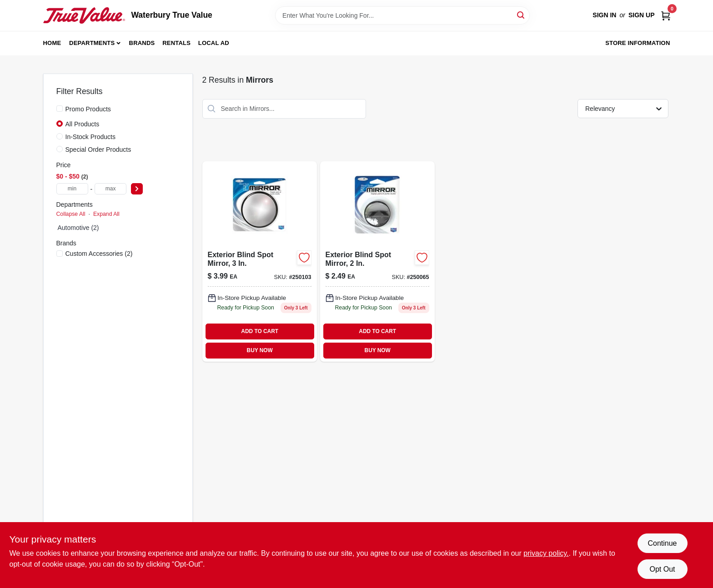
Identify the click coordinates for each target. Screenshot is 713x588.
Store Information (638, 43)
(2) (99, 254)
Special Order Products (98, 149)
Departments (92, 43)
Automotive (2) (78, 228)
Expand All (106, 214)
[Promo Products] (60, 109)
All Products (83, 124)
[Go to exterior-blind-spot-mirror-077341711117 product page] (377, 262)
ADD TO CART (260, 331)
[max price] (110, 189)
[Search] (521, 15)
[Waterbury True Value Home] (84, 15)
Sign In (604, 15)
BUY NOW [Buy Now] (260, 350)
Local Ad (214, 43)
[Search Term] (402, 15)
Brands (142, 43)
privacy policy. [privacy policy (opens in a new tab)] (546, 553)
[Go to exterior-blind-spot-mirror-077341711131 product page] (260, 262)
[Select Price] (137, 189)
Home (52, 43)
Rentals (176, 43)
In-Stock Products (91, 137)
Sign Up (642, 15)
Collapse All (71, 214)
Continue (662, 543)
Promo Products (88, 109)
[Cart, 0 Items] (666, 15)
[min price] (72, 189)
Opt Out (662, 569)
